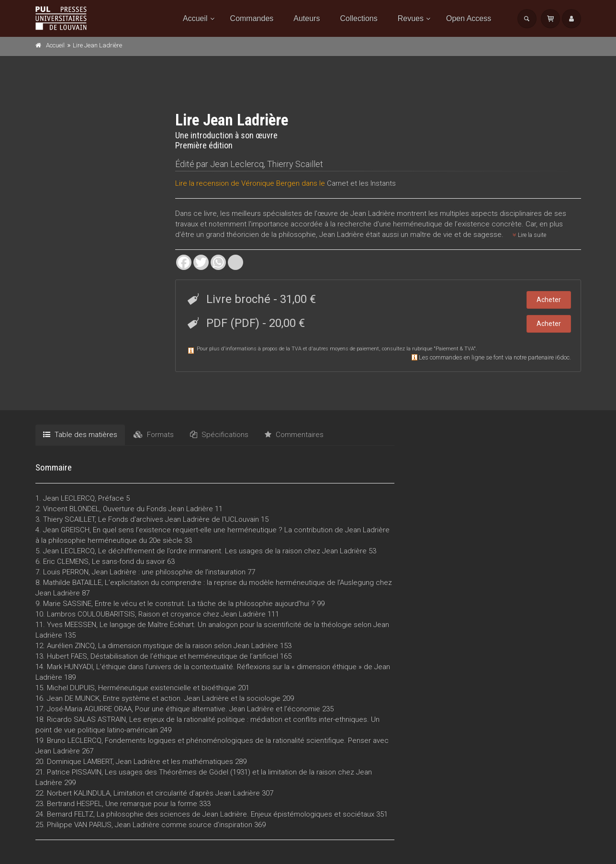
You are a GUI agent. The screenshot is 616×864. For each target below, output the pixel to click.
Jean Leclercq (237, 164)
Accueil (195, 18)
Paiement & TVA (455, 349)
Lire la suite (529, 235)
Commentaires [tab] (294, 435)
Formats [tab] (154, 435)
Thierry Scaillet (295, 164)
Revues (411, 18)
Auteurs (307, 18)
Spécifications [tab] (219, 435)
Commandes (252, 18)
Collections (358, 18)
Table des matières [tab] (80, 435)
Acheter (549, 300)
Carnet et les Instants (361, 183)
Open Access (469, 18)
